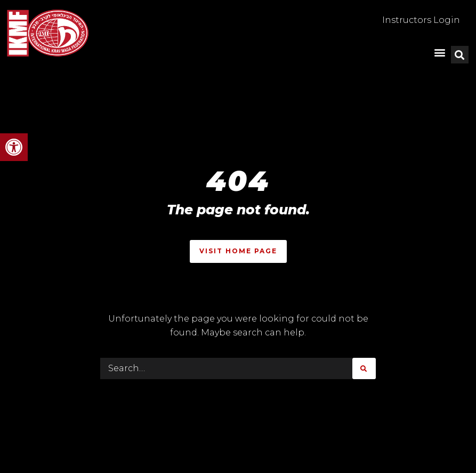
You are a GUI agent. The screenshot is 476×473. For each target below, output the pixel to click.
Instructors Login (421, 20)
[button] (14, 147)
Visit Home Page (238, 251)
